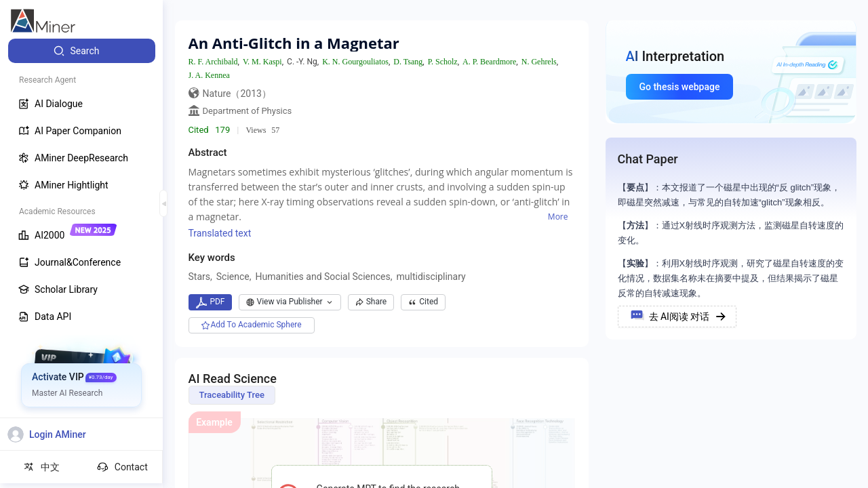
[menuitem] (82, 51)
